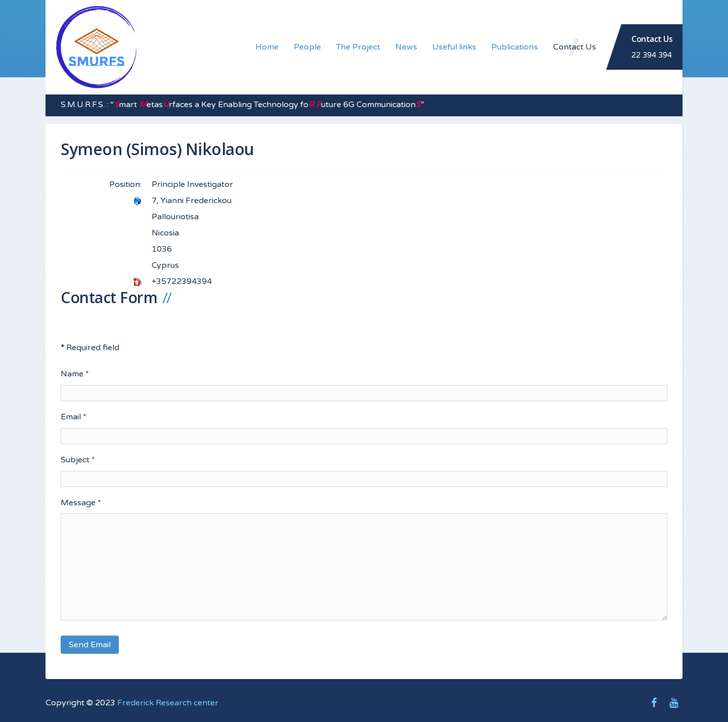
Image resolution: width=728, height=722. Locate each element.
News (406, 47)
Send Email (90, 645)
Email (74, 417)
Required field (90, 348)
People (307, 47)
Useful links (454, 47)
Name (75, 374)
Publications (515, 47)
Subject (78, 460)
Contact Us (575, 47)
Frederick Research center (168, 703)
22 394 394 (652, 55)
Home (267, 47)
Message (81, 503)
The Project (358, 47)
